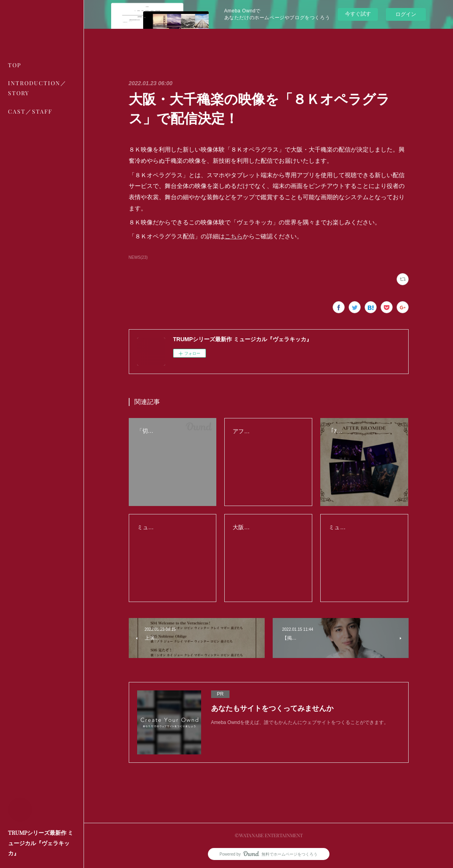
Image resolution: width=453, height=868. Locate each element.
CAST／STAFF (30, 111)
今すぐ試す (358, 14)
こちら (234, 236)
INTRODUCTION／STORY (37, 88)
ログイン (406, 14)
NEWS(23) (138, 257)
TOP (15, 65)
